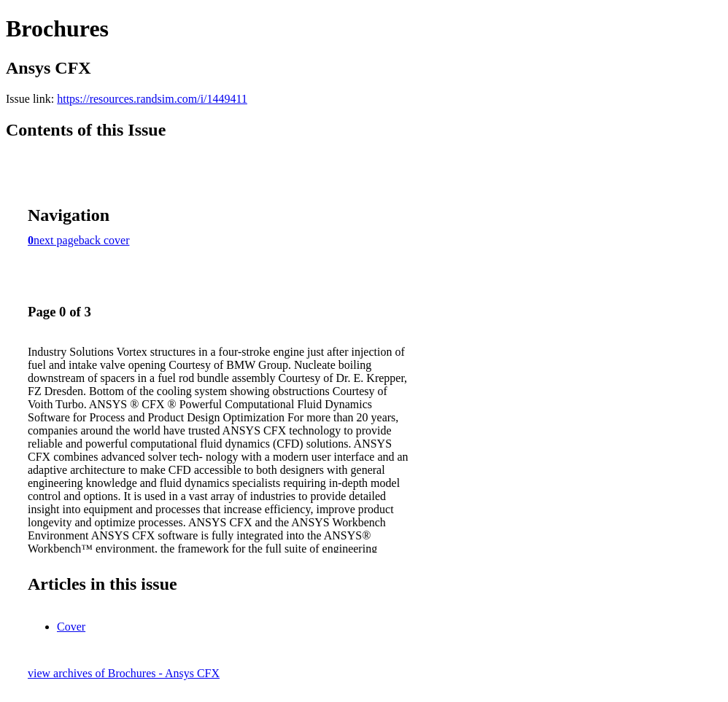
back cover (104, 240)
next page (56, 240)
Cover (71, 627)
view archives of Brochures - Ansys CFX (124, 673)
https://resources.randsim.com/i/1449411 (152, 99)
